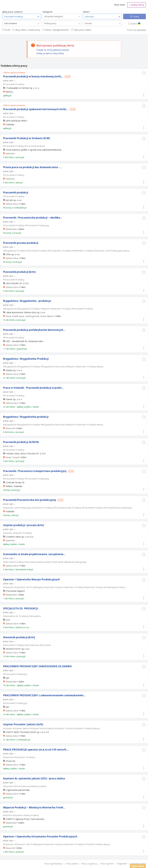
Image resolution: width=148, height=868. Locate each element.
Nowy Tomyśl (12, 457)
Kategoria (47, 12)
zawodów (141, 30)
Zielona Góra (12, 204)
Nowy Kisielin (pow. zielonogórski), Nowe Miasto (30, 316)
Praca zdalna (72, 864)
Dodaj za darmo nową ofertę (50, 53)
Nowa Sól (10, 428)
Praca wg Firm (107, 864)
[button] (144, 73)
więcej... (127, 251)
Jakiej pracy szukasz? (13, 12)
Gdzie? (86, 12)
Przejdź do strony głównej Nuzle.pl (53, 50)
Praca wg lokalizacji (53, 864)
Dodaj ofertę (137, 5)
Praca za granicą (89, 864)
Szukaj (136, 17)
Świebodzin (11, 229)
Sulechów (10, 153)
